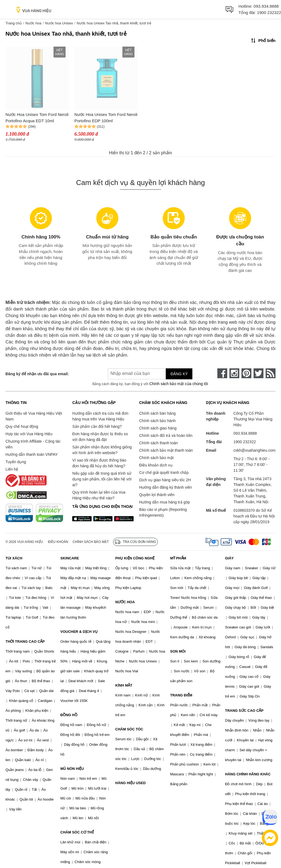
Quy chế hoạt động (22, 426)
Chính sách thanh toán (158, 443)
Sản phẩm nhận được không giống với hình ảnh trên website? (102, 450)
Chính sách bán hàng (157, 413)
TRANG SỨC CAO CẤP (244, 711)
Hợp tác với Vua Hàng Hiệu (29, 434)
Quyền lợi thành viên (157, 495)
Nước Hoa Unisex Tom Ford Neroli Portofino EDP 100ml (106, 118)
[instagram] (234, 373)
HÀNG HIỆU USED (130, 783)
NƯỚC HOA (125, 602)
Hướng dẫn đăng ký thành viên (166, 487)
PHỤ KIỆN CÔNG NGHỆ (135, 558)
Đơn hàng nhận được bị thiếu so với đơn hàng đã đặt (100, 437)
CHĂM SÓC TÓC (129, 729)
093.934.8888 (266, 6)
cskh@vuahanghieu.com (254, 450)
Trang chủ (14, 23)
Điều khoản (58, 542)
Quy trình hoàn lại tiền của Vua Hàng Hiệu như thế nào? (99, 495)
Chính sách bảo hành (157, 421)
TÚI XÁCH (14, 558)
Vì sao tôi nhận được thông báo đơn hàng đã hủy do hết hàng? (99, 463)
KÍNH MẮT (124, 685)
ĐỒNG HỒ (69, 715)
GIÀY (229, 558)
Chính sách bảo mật (156, 458)
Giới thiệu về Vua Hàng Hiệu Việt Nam (34, 416)
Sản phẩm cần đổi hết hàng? (97, 426)
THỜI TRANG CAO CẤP (25, 641)
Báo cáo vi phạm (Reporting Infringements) (163, 512)
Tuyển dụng (16, 462)
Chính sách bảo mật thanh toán (166, 450)
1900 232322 (269, 12)
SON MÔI (178, 651)
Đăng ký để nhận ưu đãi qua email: (37, 374)
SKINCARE (70, 558)
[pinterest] (246, 373)
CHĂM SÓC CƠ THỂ (77, 832)
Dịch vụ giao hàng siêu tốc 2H (165, 480)
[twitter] (258, 373)
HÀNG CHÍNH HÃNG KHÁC (248, 774)
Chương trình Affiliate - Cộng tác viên (33, 444)
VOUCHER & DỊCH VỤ (79, 632)
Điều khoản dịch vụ (156, 465)
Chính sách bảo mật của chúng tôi (179, 384)
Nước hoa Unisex (59, 23)
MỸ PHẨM (178, 558)
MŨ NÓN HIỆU (72, 769)
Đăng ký (179, 374)
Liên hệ (12, 469)
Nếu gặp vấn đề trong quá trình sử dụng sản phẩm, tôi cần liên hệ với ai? (102, 479)
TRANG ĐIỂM (181, 695)
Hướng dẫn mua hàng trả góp (165, 502)
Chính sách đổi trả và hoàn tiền (166, 436)
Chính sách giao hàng (158, 428)
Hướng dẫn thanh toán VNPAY (32, 454)
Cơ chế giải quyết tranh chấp (164, 473)
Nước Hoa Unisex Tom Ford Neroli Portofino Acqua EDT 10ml (37, 118)
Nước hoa (33, 23)
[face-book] (222, 373)
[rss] (271, 373)
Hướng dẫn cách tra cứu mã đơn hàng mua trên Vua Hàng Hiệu (100, 416)
